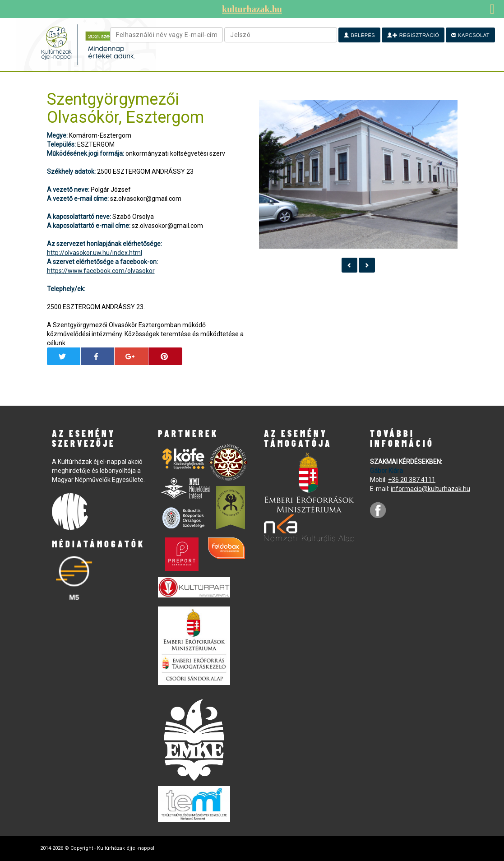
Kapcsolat (470, 35)
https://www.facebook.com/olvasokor (101, 271)
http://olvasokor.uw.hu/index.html (95, 253)
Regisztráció (413, 35)
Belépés (359, 35)
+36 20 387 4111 (412, 480)
